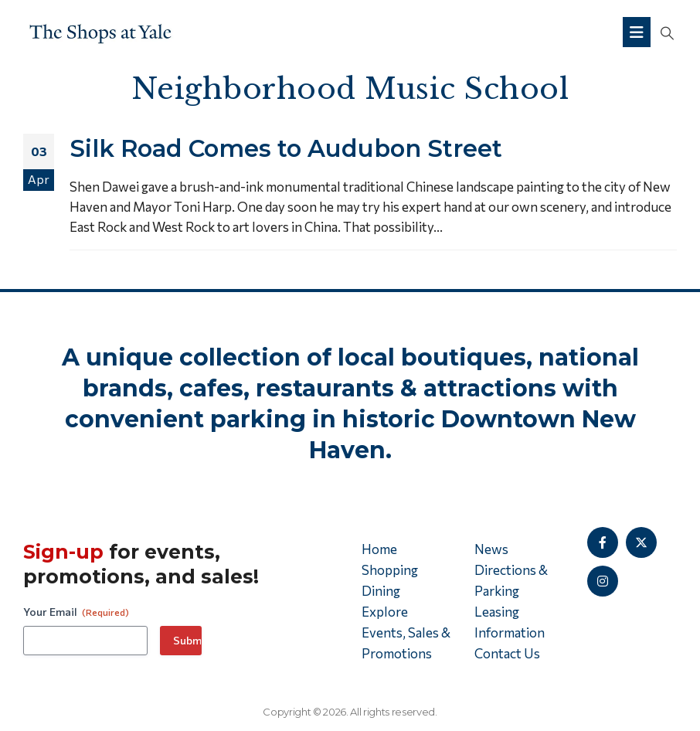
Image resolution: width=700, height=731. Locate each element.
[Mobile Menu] (637, 32)
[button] (667, 32)
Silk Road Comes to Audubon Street (286, 148)
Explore (385, 612)
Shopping (390, 570)
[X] (641, 542)
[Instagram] (603, 581)
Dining (381, 591)
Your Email (76, 612)
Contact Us (507, 653)
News (491, 549)
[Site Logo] (100, 32)
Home (379, 549)
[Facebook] (603, 542)
